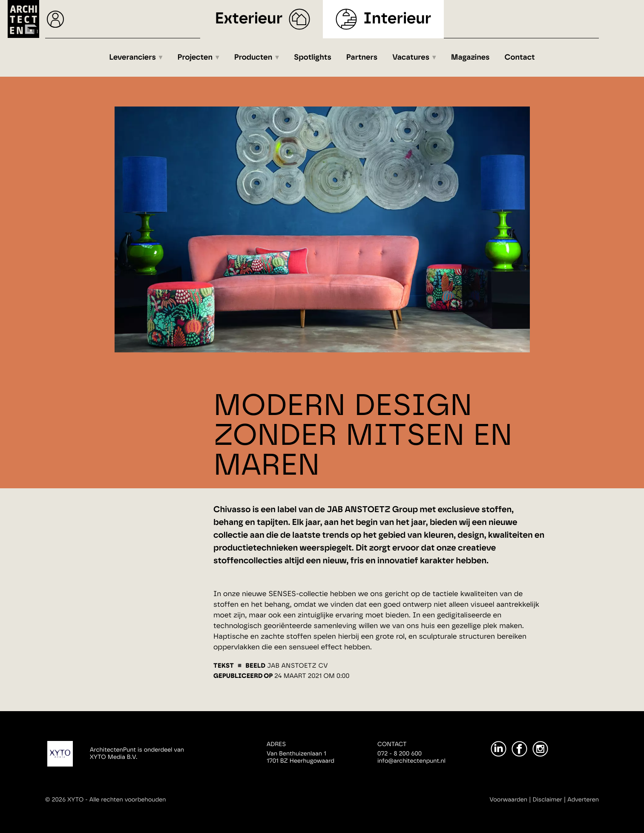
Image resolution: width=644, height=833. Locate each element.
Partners (362, 58)
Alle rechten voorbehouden (128, 800)
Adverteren (583, 800)
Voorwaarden (508, 800)
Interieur (397, 19)
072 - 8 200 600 (400, 754)
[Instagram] (540, 749)
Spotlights (313, 58)
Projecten (195, 58)
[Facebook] (519, 749)
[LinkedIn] (499, 749)
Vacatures (411, 58)
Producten (253, 58)
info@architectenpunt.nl (411, 761)
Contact (520, 58)
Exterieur (249, 19)
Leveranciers (132, 58)
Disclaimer (548, 800)
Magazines (470, 58)
